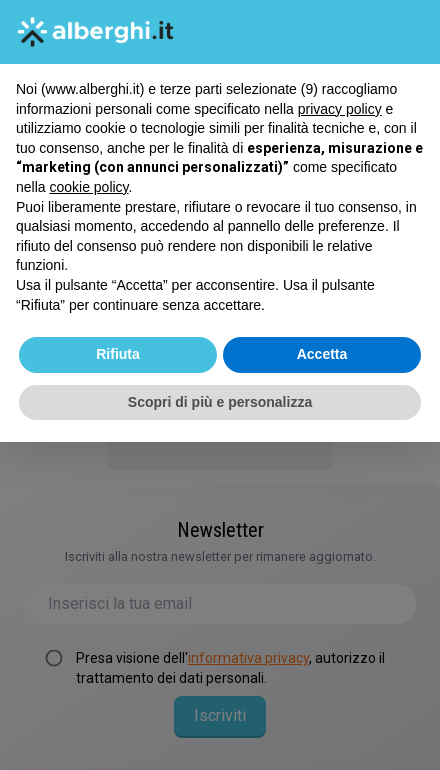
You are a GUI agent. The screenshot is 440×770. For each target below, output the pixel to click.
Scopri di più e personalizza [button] (220, 402)
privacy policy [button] (340, 109)
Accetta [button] (322, 354)
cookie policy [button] (88, 187)
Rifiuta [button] (118, 354)
